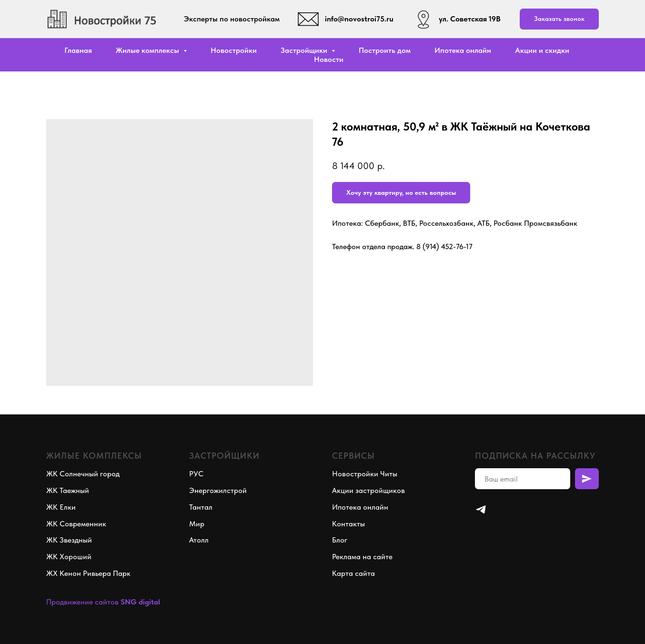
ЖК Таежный (68, 490)
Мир (197, 524)
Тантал (201, 507)
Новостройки (234, 50)
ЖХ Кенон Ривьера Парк (88, 573)
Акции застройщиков (368, 490)
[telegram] (481, 509)
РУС (196, 474)
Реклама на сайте (362, 557)
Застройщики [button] (305, 50)
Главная (78, 50)
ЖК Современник (76, 524)
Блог (340, 540)
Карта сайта (353, 573)
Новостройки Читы (365, 474)
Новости (329, 59)
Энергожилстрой (218, 490)
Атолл (199, 540)
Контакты (348, 524)
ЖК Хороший (69, 557)
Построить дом (385, 50)
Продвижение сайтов (82, 602)
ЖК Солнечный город (83, 474)
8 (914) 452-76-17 (444, 247)
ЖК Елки (61, 507)
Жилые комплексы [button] (148, 50)
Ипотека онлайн (463, 50)
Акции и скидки (542, 50)
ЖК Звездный (69, 540)
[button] (559, 19)
